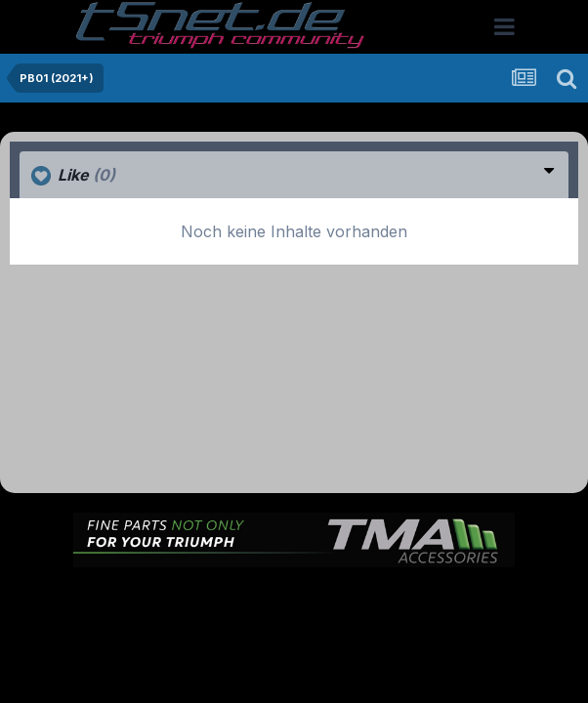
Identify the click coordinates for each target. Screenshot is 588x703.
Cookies (294, 618)
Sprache (136, 597)
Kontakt (448, 597)
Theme (216, 597)
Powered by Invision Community (294, 660)
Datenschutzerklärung (335, 597)
